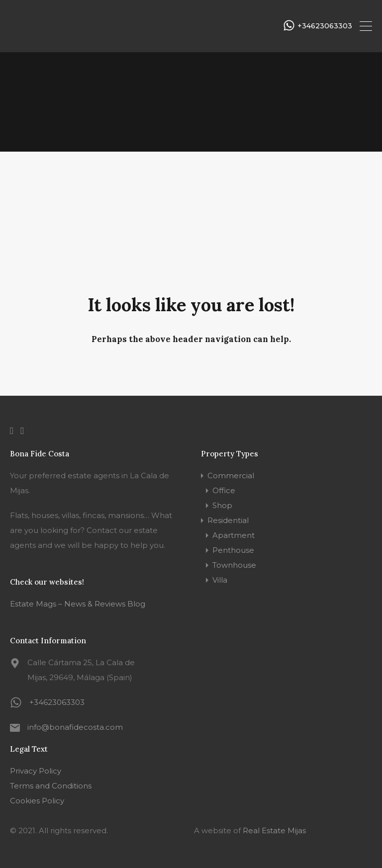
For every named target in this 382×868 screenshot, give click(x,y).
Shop (222, 505)
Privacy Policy (36, 771)
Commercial (231, 476)
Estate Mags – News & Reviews (68, 604)
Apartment (234, 535)
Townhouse (234, 565)
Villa (220, 580)
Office (224, 490)
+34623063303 (325, 26)
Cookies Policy (37, 801)
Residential (228, 520)
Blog (135, 604)
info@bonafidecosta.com (75, 727)
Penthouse (233, 550)
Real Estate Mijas (274, 830)
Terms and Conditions (51, 786)
